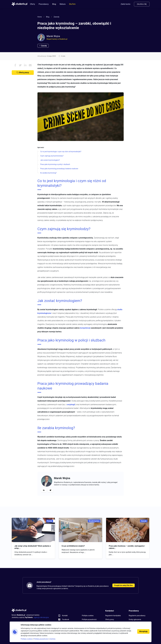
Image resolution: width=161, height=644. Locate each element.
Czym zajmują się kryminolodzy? (52, 156)
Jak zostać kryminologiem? (50, 160)
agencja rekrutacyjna (41, 617)
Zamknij (52, 639)
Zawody (56, 17)
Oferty (32, 4)
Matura (63, 4)
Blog (54, 4)
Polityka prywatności (89, 619)
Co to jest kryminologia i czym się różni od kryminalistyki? (61, 152)
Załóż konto (125, 4)
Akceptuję (143, 631)
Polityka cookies (88, 616)
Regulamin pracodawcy (137, 616)
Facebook (66, 619)
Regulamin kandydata (113, 616)
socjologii (71, 405)
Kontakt (65, 616)
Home (40, 17)
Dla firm (72, 4)
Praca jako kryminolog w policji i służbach (55, 164)
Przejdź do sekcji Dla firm (124, 585)
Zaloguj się (142, 4)
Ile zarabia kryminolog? (48, 173)
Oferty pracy (23, 72)
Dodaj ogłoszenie (135, 619)
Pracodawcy (44, 4)
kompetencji (85, 328)
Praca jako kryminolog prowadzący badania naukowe (59, 169)
